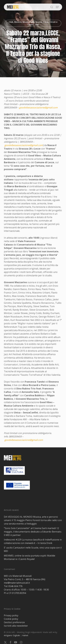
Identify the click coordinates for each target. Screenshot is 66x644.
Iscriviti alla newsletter (16, 626)
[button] (57, 7)
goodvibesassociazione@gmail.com (38, 108)
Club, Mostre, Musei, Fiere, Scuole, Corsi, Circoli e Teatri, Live (33, 23)
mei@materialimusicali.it (17, 583)
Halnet (25, 635)
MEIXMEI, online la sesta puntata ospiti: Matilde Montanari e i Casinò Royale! (30, 557)
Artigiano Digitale (12, 635)
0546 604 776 (15, 586)
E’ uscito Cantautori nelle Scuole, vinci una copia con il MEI (33, 549)
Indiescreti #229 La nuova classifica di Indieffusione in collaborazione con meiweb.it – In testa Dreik (33, 541)
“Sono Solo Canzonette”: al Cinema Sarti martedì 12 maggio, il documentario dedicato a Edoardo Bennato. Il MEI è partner (33, 532)
